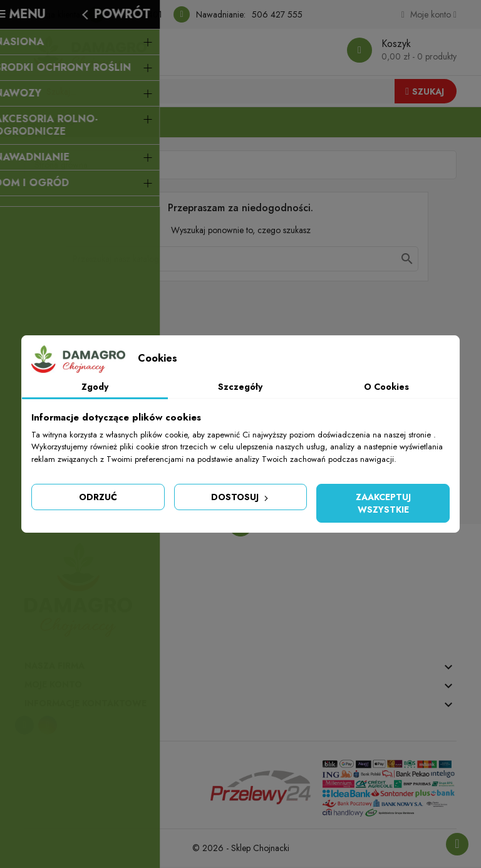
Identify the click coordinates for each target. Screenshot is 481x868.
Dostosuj (241, 497)
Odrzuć (98, 497)
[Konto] (429, 14)
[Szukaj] (240, 259)
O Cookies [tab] (386, 387)
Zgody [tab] (95, 387)
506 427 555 (277, 14)
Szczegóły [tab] (240, 387)
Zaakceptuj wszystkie (383, 503)
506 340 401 (137, 14)
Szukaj (425, 92)
